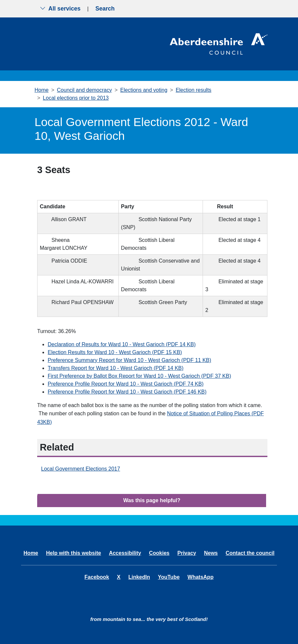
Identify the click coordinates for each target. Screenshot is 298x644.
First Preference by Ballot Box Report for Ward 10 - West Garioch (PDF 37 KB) (139, 376)
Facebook (97, 577)
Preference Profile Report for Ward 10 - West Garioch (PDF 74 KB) (126, 384)
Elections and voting (144, 90)
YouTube (169, 577)
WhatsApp (200, 577)
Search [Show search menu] (105, 9)
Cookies (159, 553)
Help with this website (74, 553)
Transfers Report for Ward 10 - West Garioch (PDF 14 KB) (116, 368)
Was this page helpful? (152, 500)
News (211, 553)
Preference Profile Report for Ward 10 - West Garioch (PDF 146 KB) (127, 392)
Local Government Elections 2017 (81, 469)
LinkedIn (139, 577)
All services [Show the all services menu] (60, 9)
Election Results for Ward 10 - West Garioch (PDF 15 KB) (115, 352)
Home (42, 90)
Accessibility (125, 553)
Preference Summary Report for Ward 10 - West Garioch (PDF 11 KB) (129, 360)
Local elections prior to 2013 (76, 98)
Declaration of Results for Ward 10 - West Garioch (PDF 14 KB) (122, 344)
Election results (194, 90)
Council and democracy (84, 90)
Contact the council (250, 553)
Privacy (187, 553)
